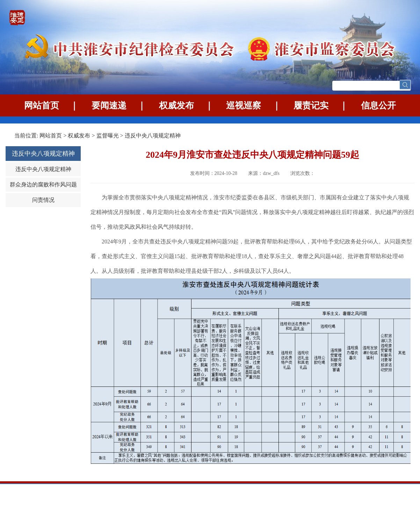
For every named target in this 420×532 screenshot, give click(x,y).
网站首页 (42, 105)
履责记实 (311, 105)
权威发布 (176, 105)
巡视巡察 (244, 105)
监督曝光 (108, 136)
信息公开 (378, 105)
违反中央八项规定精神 (153, 136)
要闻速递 (109, 105)
